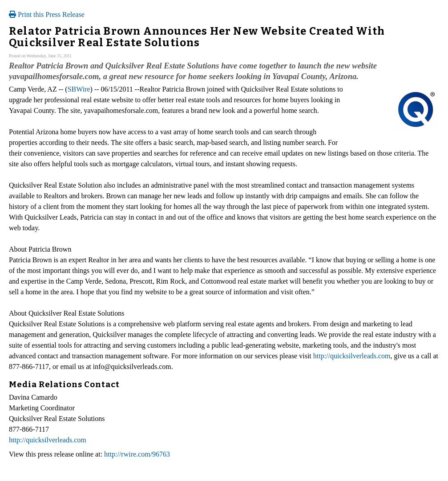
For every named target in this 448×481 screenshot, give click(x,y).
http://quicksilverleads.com (352, 356)
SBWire (79, 89)
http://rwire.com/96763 (137, 454)
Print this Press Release (47, 14)
